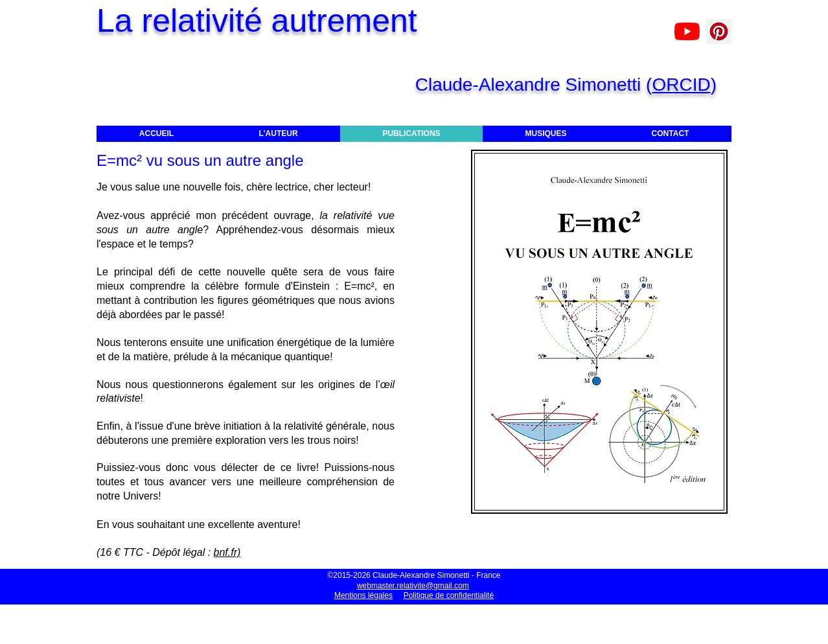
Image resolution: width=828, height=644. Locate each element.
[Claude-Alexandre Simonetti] (687, 31)
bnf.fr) (227, 552)
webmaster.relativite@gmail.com (413, 586)
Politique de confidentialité (449, 595)
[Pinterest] (719, 31)
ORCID (681, 85)
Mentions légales (363, 595)
